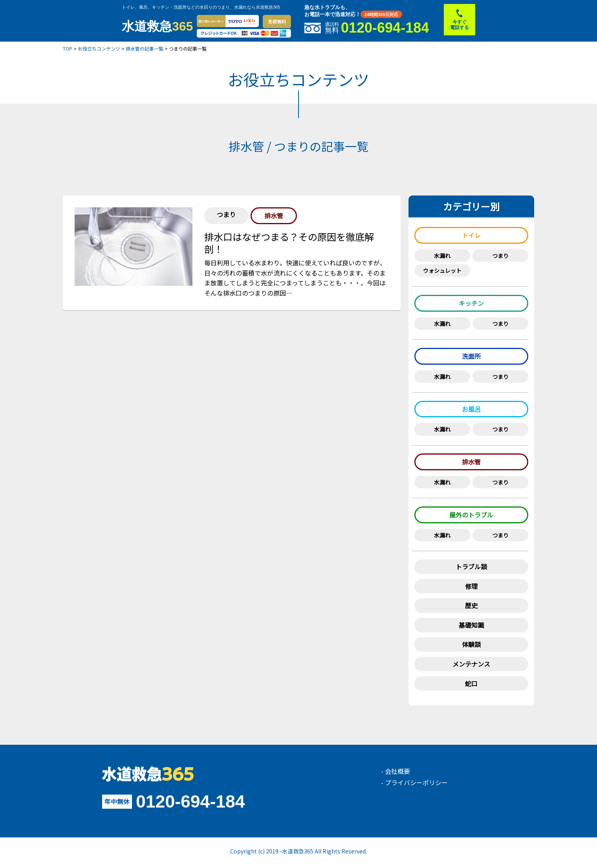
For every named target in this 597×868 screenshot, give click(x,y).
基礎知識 (471, 625)
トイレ (471, 235)
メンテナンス (471, 664)
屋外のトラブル (471, 515)
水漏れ (442, 256)
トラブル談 (471, 566)
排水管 (471, 462)
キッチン (471, 303)
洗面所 (471, 356)
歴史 (471, 605)
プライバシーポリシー (416, 782)
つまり (500, 256)
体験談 (471, 644)
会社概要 (397, 771)
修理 (471, 586)
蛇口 (471, 683)
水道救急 (157, 26)
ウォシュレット (442, 270)
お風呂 (471, 409)
